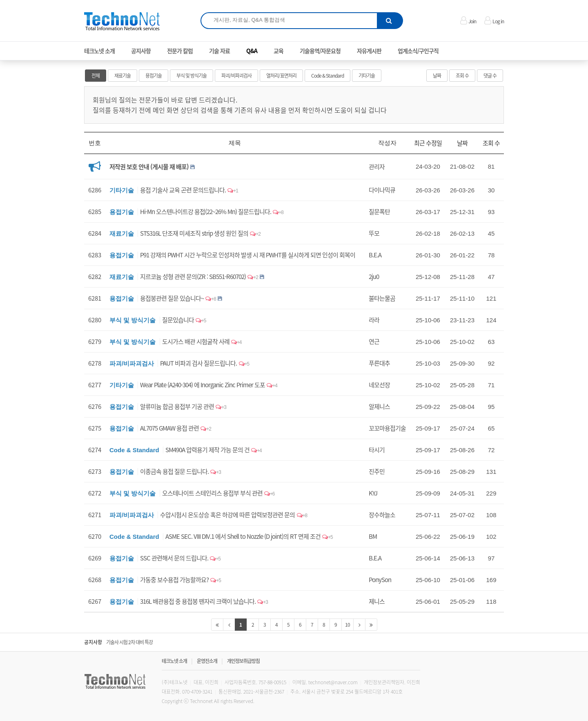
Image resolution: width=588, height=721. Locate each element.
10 (347, 625)
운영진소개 (207, 661)
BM (373, 536)
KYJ (373, 493)
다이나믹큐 (382, 190)
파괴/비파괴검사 (236, 76)
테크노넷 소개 (174, 661)
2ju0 (374, 277)
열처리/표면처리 (281, 76)
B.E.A (375, 255)
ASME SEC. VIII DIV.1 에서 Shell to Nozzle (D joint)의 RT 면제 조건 (243, 536)
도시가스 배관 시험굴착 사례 (196, 342)
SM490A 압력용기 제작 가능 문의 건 (207, 450)
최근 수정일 (428, 143)
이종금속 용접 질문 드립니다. (174, 471)
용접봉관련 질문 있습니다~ (172, 298)
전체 (96, 76)
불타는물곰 (382, 298)
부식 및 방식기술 (192, 76)
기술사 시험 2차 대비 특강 (129, 642)
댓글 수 (490, 76)
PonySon (380, 580)
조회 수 (462, 76)
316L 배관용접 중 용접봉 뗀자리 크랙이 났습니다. (198, 601)
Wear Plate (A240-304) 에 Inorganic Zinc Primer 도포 (203, 385)
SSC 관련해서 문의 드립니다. (174, 558)
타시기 (377, 450)
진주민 (377, 471)
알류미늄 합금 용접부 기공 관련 (177, 406)
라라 (374, 320)
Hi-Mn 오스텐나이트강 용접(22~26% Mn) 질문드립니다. (206, 212)
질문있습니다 (178, 320)
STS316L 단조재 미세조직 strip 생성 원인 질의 (194, 233)
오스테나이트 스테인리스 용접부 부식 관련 (212, 493)
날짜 (437, 76)
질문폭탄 (379, 212)
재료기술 (122, 76)
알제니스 (379, 406)
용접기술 (154, 76)
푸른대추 (379, 363)
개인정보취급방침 (243, 661)
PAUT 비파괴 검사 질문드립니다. (198, 363)
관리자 (377, 167)
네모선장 (379, 385)
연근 (374, 342)
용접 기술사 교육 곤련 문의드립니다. (183, 190)
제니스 (377, 601)
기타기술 (367, 76)
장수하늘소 (382, 515)
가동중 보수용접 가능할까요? (174, 580)
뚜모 (374, 233)
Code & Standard (327, 76)
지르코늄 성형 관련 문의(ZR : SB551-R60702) (193, 277)
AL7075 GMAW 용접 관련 (169, 428)
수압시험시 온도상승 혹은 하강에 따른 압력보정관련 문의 (227, 515)
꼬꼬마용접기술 (387, 428)
